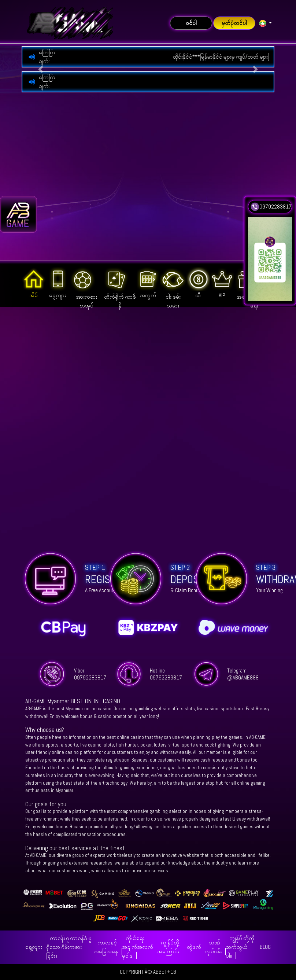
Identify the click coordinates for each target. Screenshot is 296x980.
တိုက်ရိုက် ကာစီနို (120, 288)
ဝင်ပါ (191, 23)
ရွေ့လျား (58, 283)
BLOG (265, 947)
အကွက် (148, 283)
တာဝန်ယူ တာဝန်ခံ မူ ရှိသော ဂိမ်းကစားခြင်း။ (69, 947)
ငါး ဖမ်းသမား (173, 288)
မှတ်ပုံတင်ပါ (234, 23)
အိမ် (34, 283)
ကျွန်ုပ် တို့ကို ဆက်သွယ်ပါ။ (240, 947)
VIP (222, 283)
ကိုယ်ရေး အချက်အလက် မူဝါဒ (138, 947)
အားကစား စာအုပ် (83, 288)
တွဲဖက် (194, 947)
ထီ (198, 283)
